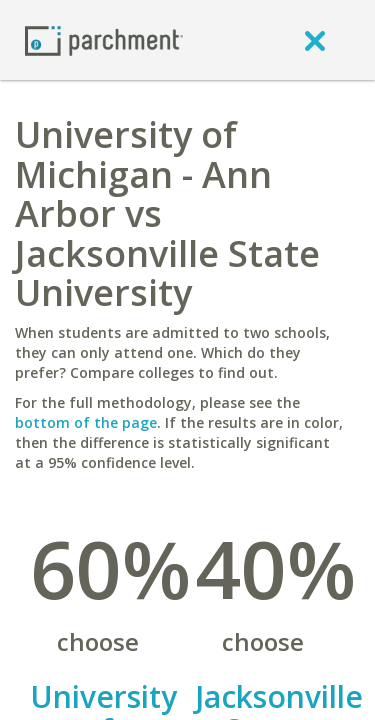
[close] (315, 40)
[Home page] (104, 39)
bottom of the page (86, 422)
